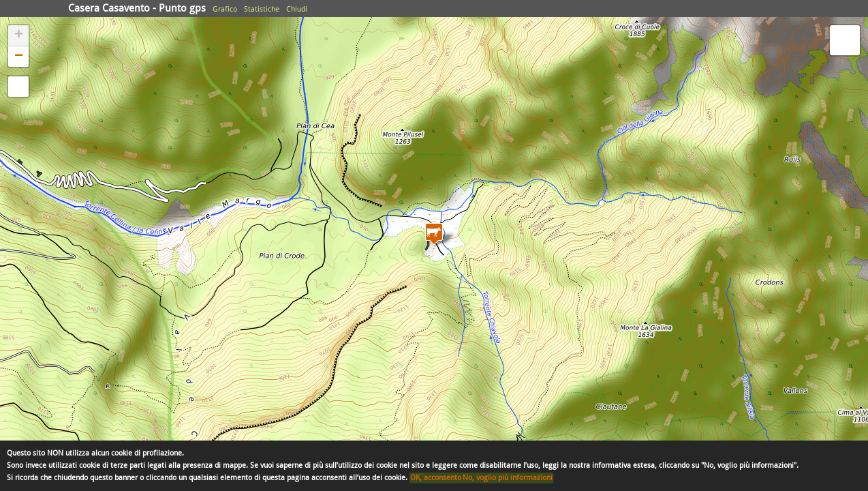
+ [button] (19, 35)
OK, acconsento (436, 478)
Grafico (225, 9)
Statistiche (262, 9)
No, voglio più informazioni (508, 478)
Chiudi (297, 9)
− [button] (19, 57)
